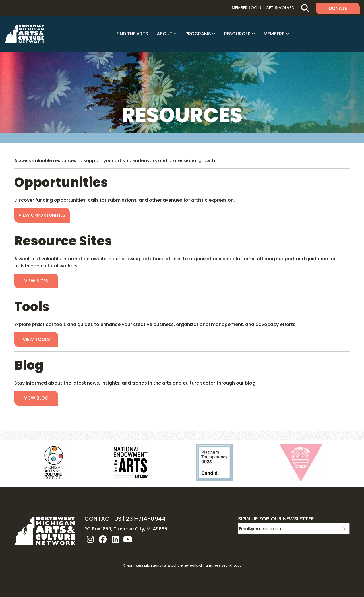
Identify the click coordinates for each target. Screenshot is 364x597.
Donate (338, 8)
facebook (103, 539)
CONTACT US (103, 519)
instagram (90, 539)
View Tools (36, 339)
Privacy (235, 565)
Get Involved (280, 8)
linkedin (115, 539)
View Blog (36, 398)
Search (305, 8)
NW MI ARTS (24, 34)
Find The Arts (132, 34)
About (165, 34)
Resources (237, 34)
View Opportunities (42, 215)
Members (274, 34)
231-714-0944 (146, 519)
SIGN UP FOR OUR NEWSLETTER (276, 519)
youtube (128, 539)
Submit (344, 529)
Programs (198, 34)
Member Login (247, 8)
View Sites (36, 281)
